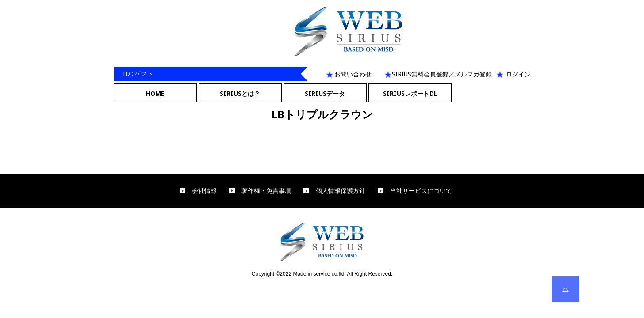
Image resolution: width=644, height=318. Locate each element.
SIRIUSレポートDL (410, 93)
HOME (155, 93)
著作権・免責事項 (266, 191)
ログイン (518, 74)
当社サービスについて (421, 191)
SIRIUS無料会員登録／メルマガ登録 (442, 74)
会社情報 (204, 191)
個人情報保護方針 (341, 191)
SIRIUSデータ (325, 93)
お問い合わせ (353, 74)
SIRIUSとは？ (240, 93)
